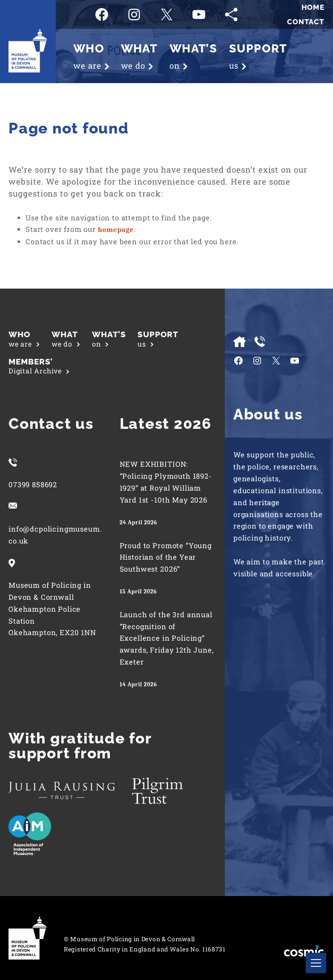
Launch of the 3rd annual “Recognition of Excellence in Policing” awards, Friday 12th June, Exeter (167, 638)
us (158, 339)
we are (24, 339)
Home (313, 7)
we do (66, 339)
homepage (116, 230)
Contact (306, 22)
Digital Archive (39, 366)
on (109, 339)
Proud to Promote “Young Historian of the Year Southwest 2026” (166, 557)
